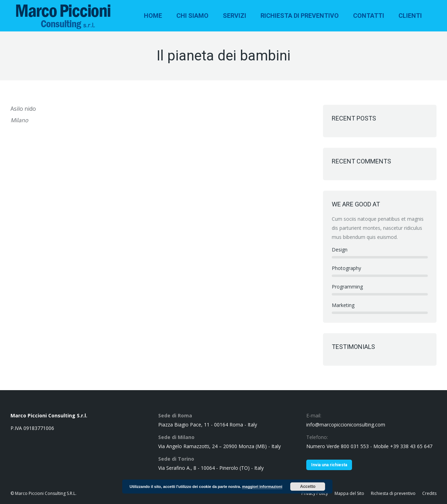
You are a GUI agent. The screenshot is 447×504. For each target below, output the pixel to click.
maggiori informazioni (262, 487)
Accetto (308, 487)
